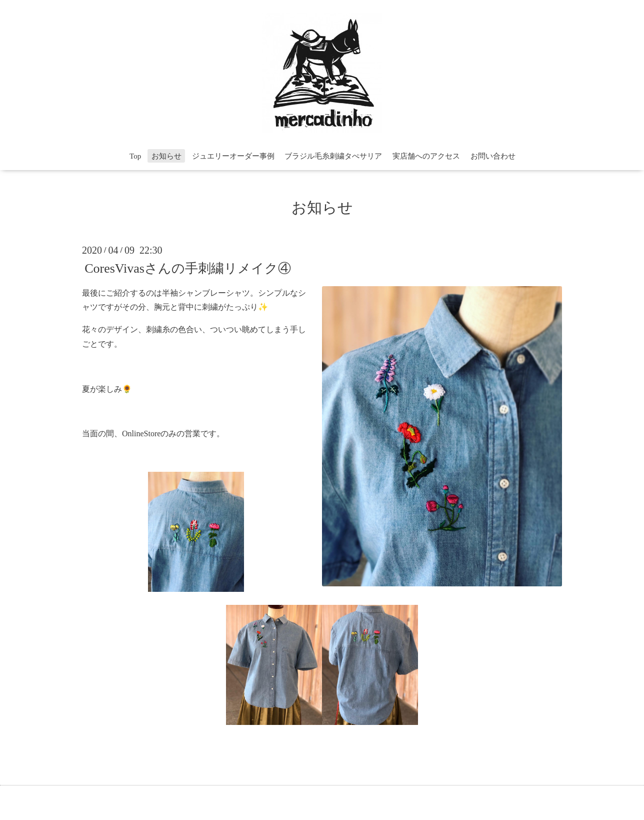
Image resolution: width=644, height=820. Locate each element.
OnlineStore (141, 434)
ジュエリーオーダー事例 (233, 156)
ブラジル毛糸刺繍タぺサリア (333, 156)
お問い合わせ (493, 156)
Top (135, 156)
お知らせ (166, 156)
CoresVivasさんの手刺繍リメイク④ (188, 268)
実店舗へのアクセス (426, 156)
